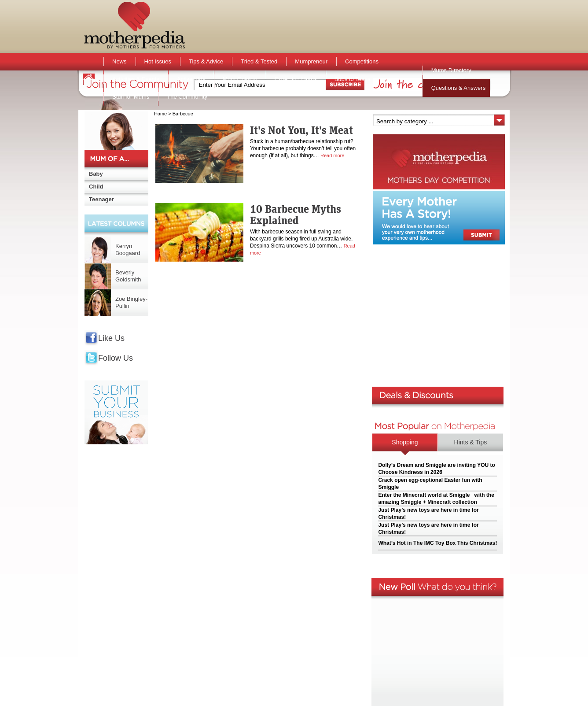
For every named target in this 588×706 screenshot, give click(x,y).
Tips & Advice (206, 61)
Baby (96, 174)
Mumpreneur (311, 61)
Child (96, 187)
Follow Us (116, 358)
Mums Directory (451, 70)
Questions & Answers (459, 88)
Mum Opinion (240, 79)
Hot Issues (158, 61)
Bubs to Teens (353, 79)
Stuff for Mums (131, 97)
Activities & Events (136, 79)
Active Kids (191, 79)
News (119, 61)
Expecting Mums (296, 79)
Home (160, 114)
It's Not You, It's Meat (301, 130)
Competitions (362, 61)
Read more (332, 155)
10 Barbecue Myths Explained (296, 214)
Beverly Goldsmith (128, 276)
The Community (187, 97)
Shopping (405, 442)
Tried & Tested (259, 61)
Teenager (101, 199)
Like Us (111, 338)
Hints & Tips (471, 442)
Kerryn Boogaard (128, 250)
